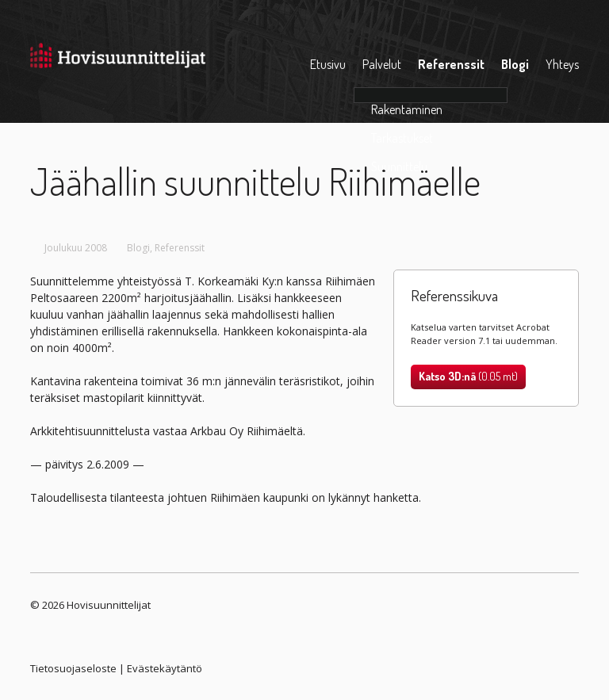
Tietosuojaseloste (73, 668)
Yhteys (562, 64)
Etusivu (328, 64)
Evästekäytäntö (165, 668)
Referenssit (451, 64)
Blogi (515, 64)
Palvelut (382, 64)
